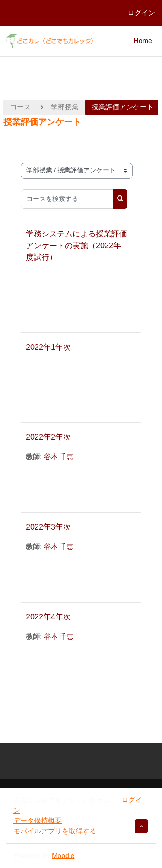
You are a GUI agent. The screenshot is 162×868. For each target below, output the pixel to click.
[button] (141, 826)
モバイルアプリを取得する (55, 831)
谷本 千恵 (59, 457)
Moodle (63, 856)
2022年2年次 (48, 437)
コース (20, 107)
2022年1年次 (48, 347)
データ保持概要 (38, 821)
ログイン (141, 13)
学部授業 (65, 107)
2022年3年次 (48, 527)
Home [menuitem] (143, 41)
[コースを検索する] (67, 199)
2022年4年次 (48, 617)
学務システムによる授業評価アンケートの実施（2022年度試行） (76, 246)
